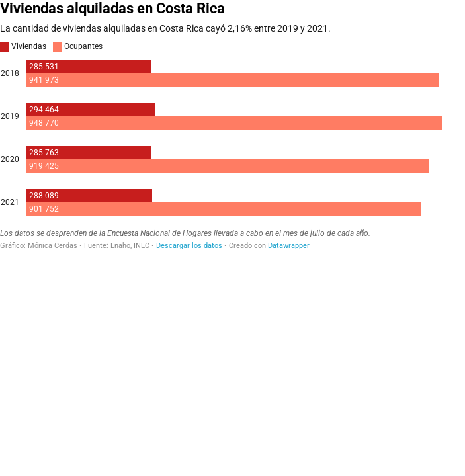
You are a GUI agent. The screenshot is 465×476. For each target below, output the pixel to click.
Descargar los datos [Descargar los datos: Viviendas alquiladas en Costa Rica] (189, 246)
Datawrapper (289, 246)
